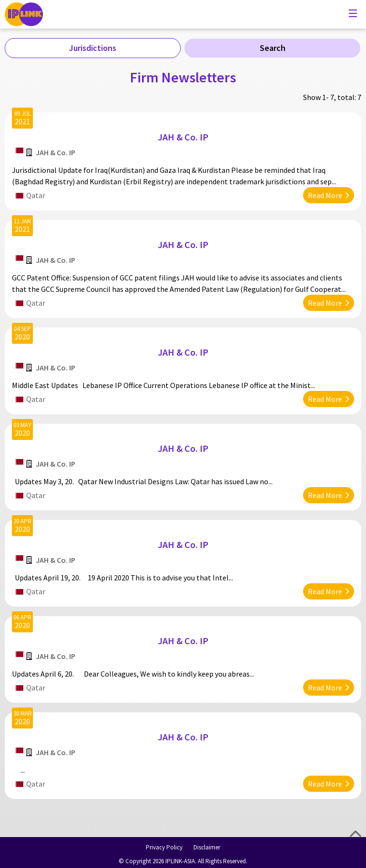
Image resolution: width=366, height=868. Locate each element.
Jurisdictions (93, 48)
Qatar (36, 195)
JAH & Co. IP (183, 137)
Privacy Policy (164, 847)
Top (356, 834)
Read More (325, 195)
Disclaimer (207, 847)
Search (273, 48)
